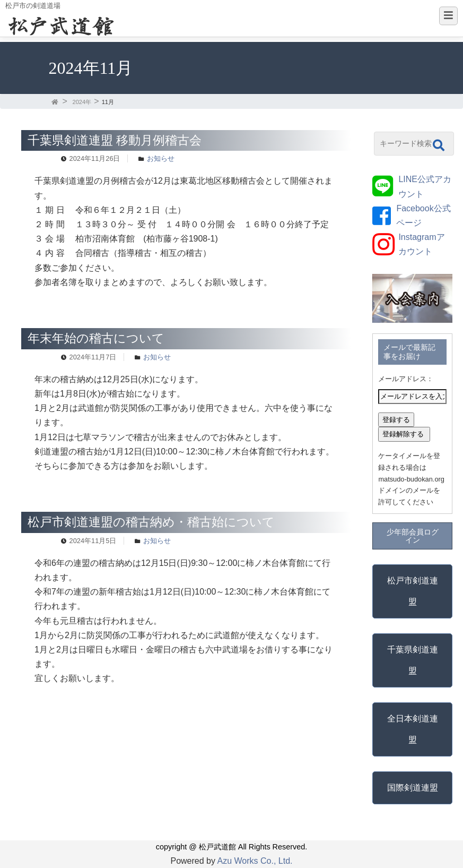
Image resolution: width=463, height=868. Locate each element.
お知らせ (161, 158)
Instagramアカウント (421, 244)
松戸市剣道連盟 (413, 591)
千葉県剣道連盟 (413, 660)
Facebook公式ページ (423, 216)
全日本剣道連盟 (413, 729)
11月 (108, 102)
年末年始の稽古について (96, 338)
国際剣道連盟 (413, 788)
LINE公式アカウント (425, 186)
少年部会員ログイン (413, 536)
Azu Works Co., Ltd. (255, 861)
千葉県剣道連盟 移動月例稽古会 (115, 140)
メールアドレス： (406, 379)
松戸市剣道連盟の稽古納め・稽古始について (151, 522)
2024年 (82, 102)
